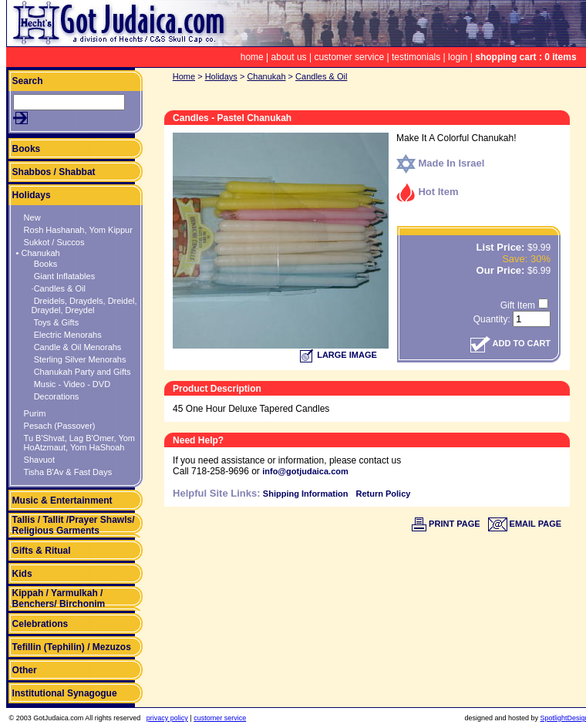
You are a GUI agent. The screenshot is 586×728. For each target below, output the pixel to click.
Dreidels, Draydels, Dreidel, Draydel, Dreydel (84, 305)
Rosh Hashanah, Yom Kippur (78, 230)
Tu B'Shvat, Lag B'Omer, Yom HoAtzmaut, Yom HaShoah (79, 443)
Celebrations (40, 624)
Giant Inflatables (64, 276)
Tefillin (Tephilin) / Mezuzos (72, 647)
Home (184, 76)
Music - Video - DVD (71, 384)
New (32, 217)
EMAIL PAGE (525, 524)
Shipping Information (306, 494)
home (252, 57)
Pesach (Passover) (60, 426)
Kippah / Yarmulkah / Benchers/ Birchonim (59, 598)
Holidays (32, 195)
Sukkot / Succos (54, 242)
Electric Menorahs (67, 335)
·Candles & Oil (59, 288)
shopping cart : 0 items (525, 57)
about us (289, 57)
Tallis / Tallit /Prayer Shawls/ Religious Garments (74, 525)
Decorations (56, 396)
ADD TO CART (510, 343)
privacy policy (167, 718)
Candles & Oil (321, 76)
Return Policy (383, 494)
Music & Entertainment (62, 501)
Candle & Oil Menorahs (77, 347)
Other (25, 670)
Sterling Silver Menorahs (79, 359)
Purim (35, 413)
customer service (349, 57)
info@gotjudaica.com (305, 471)
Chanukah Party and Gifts (81, 372)
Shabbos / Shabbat (54, 172)
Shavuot (39, 460)
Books (27, 149)
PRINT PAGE (446, 524)
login (458, 57)
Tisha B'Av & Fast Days (68, 472)
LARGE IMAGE (338, 355)
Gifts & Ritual (42, 551)
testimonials (416, 57)
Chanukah (266, 76)
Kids (22, 574)
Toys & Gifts (56, 322)
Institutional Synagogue (65, 693)
